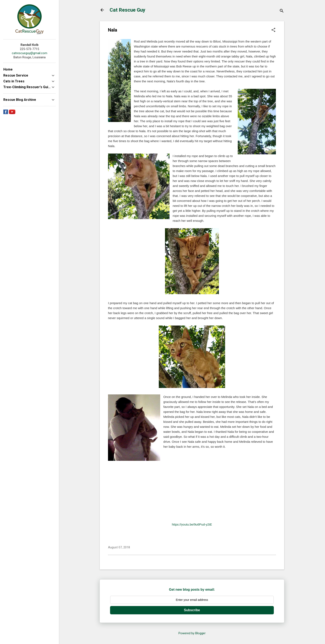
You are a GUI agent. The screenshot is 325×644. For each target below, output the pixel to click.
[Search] (282, 11)
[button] (273, 30)
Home (8, 69)
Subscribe (192, 610)
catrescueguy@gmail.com (30, 53)
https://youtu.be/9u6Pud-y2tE (192, 524)
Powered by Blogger (192, 633)
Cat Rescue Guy (127, 10)
